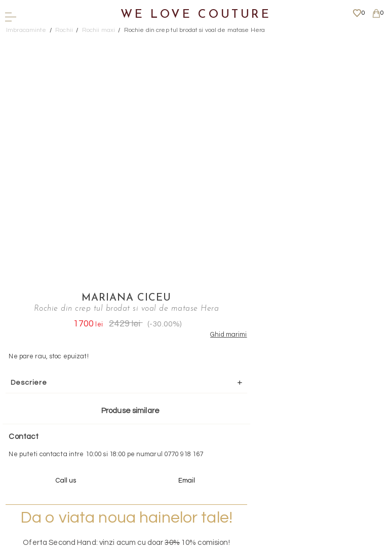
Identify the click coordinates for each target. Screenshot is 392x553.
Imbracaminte (26, 30)
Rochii (64, 30)
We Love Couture (196, 15)
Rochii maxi (99, 30)
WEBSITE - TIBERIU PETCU (193, 547)
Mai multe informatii (192, 463)
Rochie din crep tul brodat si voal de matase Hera (194, 30)
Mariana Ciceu (275, 43)
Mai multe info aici (275, 347)
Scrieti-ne (193, 405)
